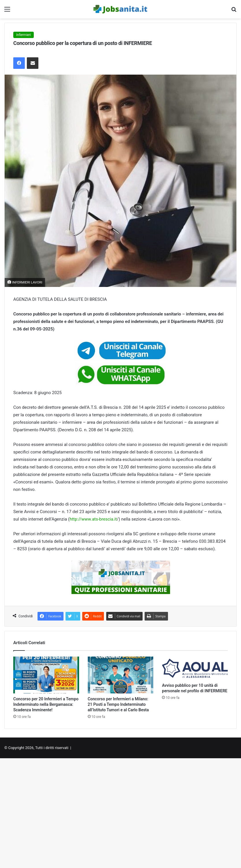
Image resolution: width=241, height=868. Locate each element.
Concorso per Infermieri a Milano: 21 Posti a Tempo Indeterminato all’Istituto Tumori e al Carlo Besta (118, 704)
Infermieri (24, 35)
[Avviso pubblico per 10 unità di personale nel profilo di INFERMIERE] (195, 668)
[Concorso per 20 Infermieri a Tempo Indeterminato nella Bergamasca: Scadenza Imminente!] (46, 675)
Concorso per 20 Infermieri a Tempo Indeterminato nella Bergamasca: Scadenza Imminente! (46, 704)
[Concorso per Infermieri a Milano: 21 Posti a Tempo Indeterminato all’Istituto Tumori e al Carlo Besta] (121, 675)
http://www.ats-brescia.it (93, 519)
